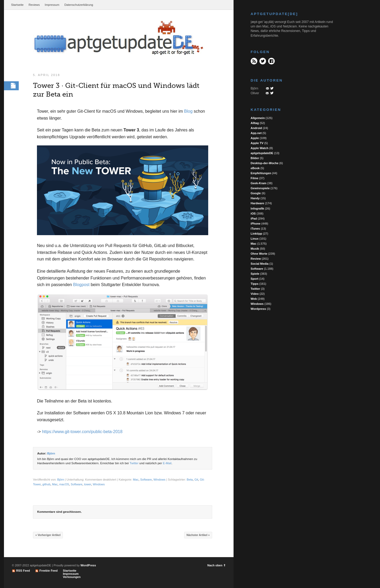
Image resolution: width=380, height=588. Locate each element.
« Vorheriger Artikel (48, 535)
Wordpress (258, 309)
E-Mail (167, 463)
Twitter (134, 463)
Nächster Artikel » (198, 535)
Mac (136, 480)
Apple (255, 138)
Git (196, 480)
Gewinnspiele (260, 188)
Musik (255, 249)
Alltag (255, 123)
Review (256, 259)
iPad (254, 219)
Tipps (255, 284)
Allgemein (258, 118)
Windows (160, 480)
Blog (188, 112)
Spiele (255, 274)
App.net (256, 133)
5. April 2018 (46, 75)
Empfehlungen (261, 173)
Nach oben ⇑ (217, 565)
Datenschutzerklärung (79, 5)
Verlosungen (72, 577)
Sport (255, 279)
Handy (255, 198)
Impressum (52, 5)
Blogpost (81, 285)
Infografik (257, 208)
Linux (255, 239)
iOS (253, 214)
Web (254, 299)
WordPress (88, 565)
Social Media (260, 264)
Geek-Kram (259, 183)
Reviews (34, 5)
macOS (64, 485)
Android (256, 128)
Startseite (17, 5)
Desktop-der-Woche (265, 163)
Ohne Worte (259, 254)
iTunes (255, 229)
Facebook (271, 61)
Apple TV (257, 143)
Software (146, 480)
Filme (255, 178)
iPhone (256, 224)
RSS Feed (254, 61)
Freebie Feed (48, 571)
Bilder (255, 158)
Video (255, 294)
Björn (51, 454)
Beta (190, 480)
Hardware (257, 203)
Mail (267, 88)
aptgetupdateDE (262, 153)
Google (256, 193)
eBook (255, 168)
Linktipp (256, 234)
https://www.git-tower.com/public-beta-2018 (82, 432)
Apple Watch (260, 148)
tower (87, 485)
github (46, 485)
